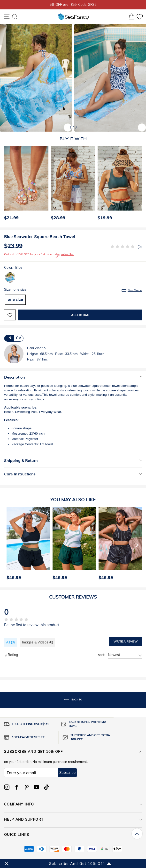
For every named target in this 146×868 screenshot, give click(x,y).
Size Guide (135, 290)
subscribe (64, 255)
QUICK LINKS (73, 835)
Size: (73, 290)
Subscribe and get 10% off (73, 752)
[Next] (137, 184)
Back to (73, 700)
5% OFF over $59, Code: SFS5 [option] (73, 4)
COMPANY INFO (73, 804)
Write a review (126, 641)
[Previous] (6, 184)
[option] (25, 184)
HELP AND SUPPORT (73, 819)
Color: (13, 268)
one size (15, 300)
